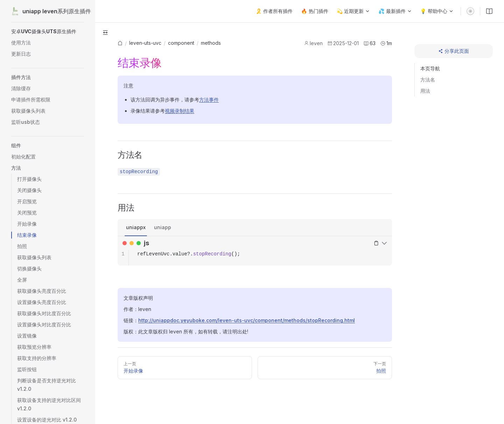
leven (316, 43)
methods (211, 43)
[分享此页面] (454, 51)
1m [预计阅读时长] (389, 43)
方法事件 (209, 100)
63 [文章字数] (373, 43)
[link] (120, 43)
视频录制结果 (180, 111)
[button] (48, 31)
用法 (425, 91)
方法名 (428, 80)
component (181, 43)
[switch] (470, 11)
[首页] (120, 44)
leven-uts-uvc (145, 43)
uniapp (163, 227)
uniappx (136, 227)
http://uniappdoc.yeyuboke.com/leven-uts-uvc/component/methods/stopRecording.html (247, 320)
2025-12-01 (346, 43)
